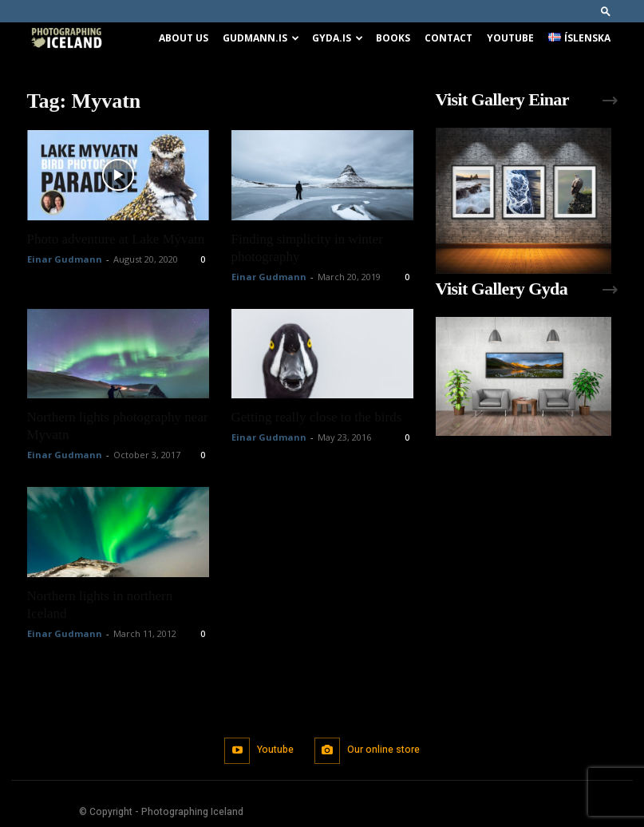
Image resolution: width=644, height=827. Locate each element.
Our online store (383, 750)
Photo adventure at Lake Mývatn (116, 239)
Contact (448, 38)
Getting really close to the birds (317, 417)
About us (184, 38)
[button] (606, 11)
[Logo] (66, 39)
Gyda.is (338, 38)
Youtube (510, 38)
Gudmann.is (261, 38)
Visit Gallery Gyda (502, 289)
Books (393, 38)
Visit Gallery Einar (502, 99)
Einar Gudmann (65, 259)
